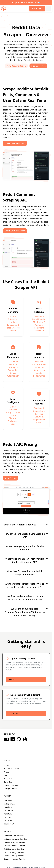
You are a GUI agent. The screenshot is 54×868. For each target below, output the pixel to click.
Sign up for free (38, 66)
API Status (8, 779)
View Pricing (10, 478)
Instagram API (9, 804)
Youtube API (9, 807)
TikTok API (8, 801)
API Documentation (11, 769)
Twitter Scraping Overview (14, 856)
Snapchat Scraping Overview (15, 859)
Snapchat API (9, 824)
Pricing (7, 772)
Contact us (8, 782)
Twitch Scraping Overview (14, 852)
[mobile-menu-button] (48, 8)
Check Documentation (15, 143)
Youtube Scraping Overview (15, 842)
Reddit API (8, 814)
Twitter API (8, 820)
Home (6, 765)
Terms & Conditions (12, 785)
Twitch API (8, 817)
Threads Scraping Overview (15, 846)
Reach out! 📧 (34, 2)
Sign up (12, 679)
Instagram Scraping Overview (15, 839)
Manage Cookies (10, 789)
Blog (6, 775)
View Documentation (16, 66)
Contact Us (13, 713)
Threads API (9, 810)
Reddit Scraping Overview (14, 849)
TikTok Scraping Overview (14, 836)
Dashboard (37, 8)
